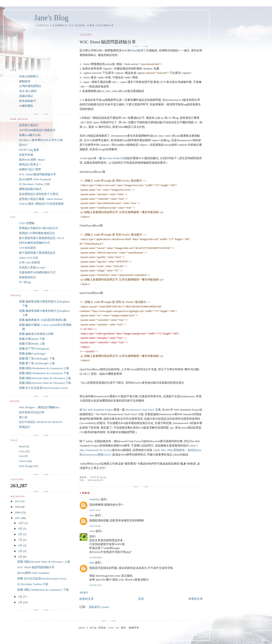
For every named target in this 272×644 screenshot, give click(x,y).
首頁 (141, 599)
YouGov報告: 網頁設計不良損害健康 (41, 204)
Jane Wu (113, 628)
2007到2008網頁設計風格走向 (37, 130)
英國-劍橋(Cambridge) (32, 354)
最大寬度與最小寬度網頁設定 (37, 253)
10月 (21, 523)
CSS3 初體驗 (27, 223)
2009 (18, 507)
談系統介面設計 (29, 125)
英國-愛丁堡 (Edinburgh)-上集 (37, 363)
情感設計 (25, 427)
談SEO (23, 145)
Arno (92, 531)
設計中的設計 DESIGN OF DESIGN (41, 422)
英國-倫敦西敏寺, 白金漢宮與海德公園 (43, 320)
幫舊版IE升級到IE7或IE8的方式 (38, 228)
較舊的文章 (196, 599)
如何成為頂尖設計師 (32, 412)
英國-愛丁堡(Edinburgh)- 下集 (37, 358)
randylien (95, 499)
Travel (23, 461)
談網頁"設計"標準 (30, 169)
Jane (92, 515)
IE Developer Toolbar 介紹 (34, 184)
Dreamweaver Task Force (140, 410)
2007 (18, 518)
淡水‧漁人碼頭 (28, 91)
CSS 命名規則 (27, 248)
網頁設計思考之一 (30, 164)
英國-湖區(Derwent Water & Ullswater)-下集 (45, 383)
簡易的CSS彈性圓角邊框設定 (37, 233)
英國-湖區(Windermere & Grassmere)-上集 (44, 368)
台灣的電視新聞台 (30, 86)
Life (21, 456)
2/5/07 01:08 (95, 526)
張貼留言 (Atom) (99, 607)
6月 (21, 545)
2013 (18, 501)
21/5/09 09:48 (95, 558)
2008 (18, 512)
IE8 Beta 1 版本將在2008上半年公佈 (41, 140)
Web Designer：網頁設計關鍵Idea (39, 407)
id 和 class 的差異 (29, 262)
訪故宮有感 (26, 155)
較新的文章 (87, 599)
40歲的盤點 (26, 106)
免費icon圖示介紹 (30, 135)
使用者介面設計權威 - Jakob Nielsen (41, 199)
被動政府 (25, 81)
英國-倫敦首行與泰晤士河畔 (36, 334)
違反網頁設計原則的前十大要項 (39, 194)
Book (22, 446)
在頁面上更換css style (32, 267)
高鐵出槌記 (26, 96)
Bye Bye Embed (112, 158)
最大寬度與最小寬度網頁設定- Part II (42, 238)
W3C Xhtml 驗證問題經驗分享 (37, 174)
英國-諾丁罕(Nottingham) (34, 349)
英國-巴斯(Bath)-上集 (32, 344)
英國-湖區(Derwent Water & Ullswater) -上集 (44, 562)
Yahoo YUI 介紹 (29, 258)
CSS (21, 451)
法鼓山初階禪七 (29, 76)
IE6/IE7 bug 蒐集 (29, 150)
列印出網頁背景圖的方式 (34, 243)
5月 (21, 551)
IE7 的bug (25, 282)
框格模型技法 (27, 277)
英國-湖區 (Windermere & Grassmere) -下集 (43, 590)
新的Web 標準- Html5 (32, 160)
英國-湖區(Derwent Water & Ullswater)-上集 (45, 378)
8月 (21, 534)
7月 (21, 540)
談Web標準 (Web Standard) (35, 179)
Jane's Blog (51, 18)
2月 (21, 602)
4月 (21, 557)
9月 (21, 529)
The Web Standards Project (98, 410)
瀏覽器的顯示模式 (30, 189)
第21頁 (23, 417)
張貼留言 (84, 593)
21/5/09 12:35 (95, 585)
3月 (21, 597)
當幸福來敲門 (27, 101)
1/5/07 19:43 (95, 510)
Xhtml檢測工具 (140, 50)
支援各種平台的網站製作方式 (37, 272)
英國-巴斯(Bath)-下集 (32, 339)
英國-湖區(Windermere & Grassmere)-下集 (44, 373)
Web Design (95, 480)
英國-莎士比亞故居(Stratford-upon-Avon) (43, 388)
